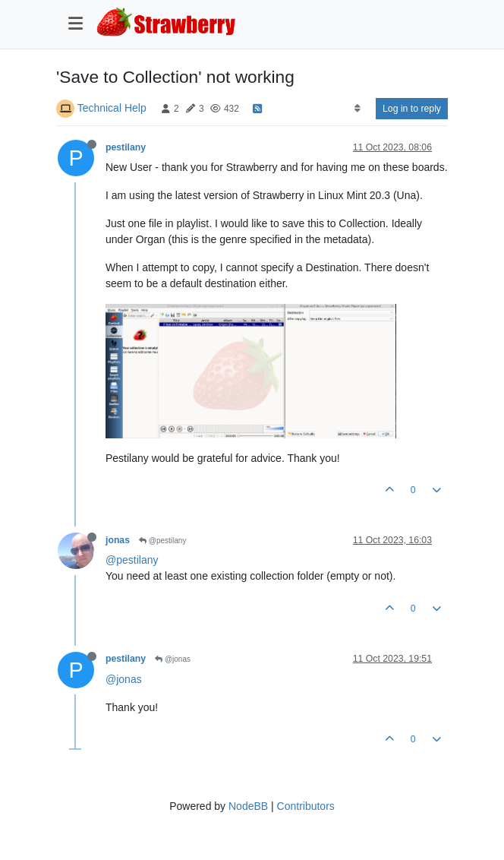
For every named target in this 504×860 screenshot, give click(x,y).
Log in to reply (412, 109)
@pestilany (162, 541)
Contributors (306, 806)
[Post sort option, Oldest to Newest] (357, 109)
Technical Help (112, 108)
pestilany (126, 147)
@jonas (173, 659)
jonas (118, 540)
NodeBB (248, 806)
